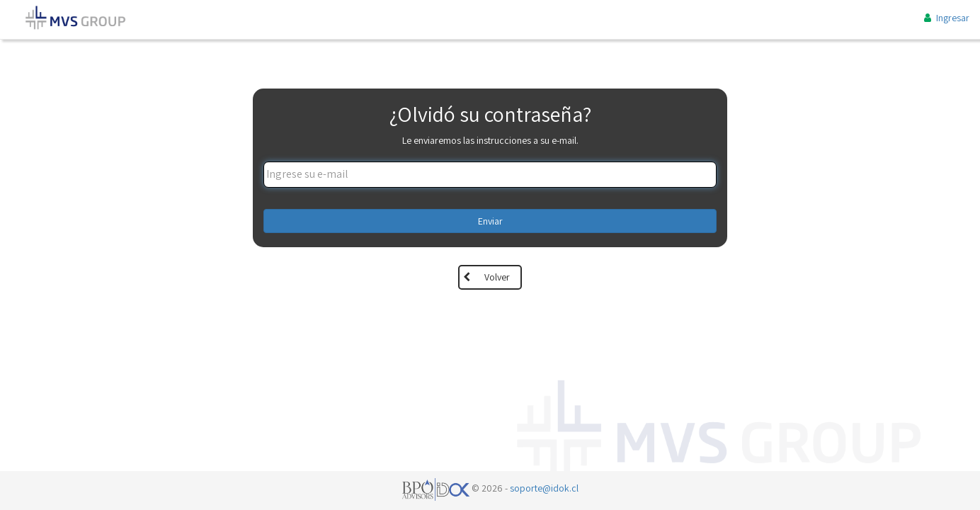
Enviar (490, 221)
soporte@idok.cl (544, 488)
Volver (497, 277)
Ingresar (945, 18)
